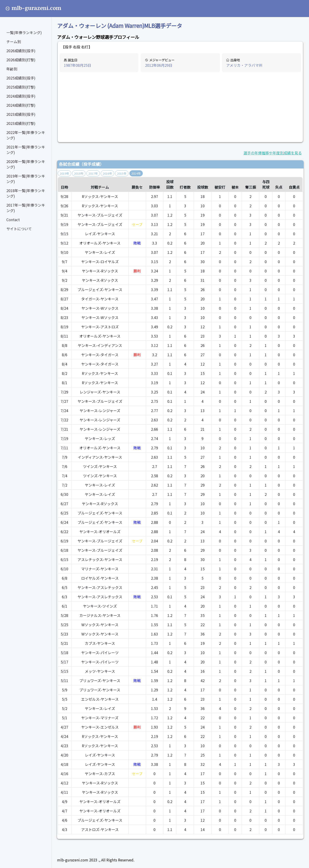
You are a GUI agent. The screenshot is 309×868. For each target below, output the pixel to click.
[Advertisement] (180, 107)
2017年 (93, 173)
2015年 (122, 173)
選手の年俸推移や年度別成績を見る (273, 153)
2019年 (64, 173)
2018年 (79, 173)
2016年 (107, 173)
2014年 (136, 173)
